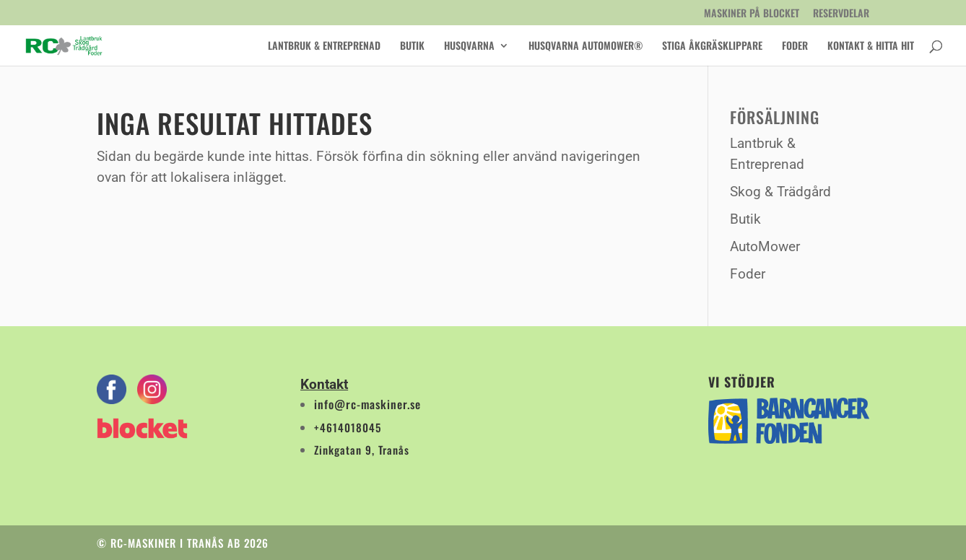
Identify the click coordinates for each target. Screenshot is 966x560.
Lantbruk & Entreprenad (324, 47)
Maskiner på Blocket (752, 14)
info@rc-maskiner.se (367, 404)
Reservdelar (841, 14)
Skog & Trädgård (780, 192)
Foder (795, 47)
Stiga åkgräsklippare (712, 47)
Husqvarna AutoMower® (586, 47)
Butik (412, 47)
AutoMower (765, 246)
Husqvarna (469, 47)
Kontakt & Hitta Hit (871, 47)
